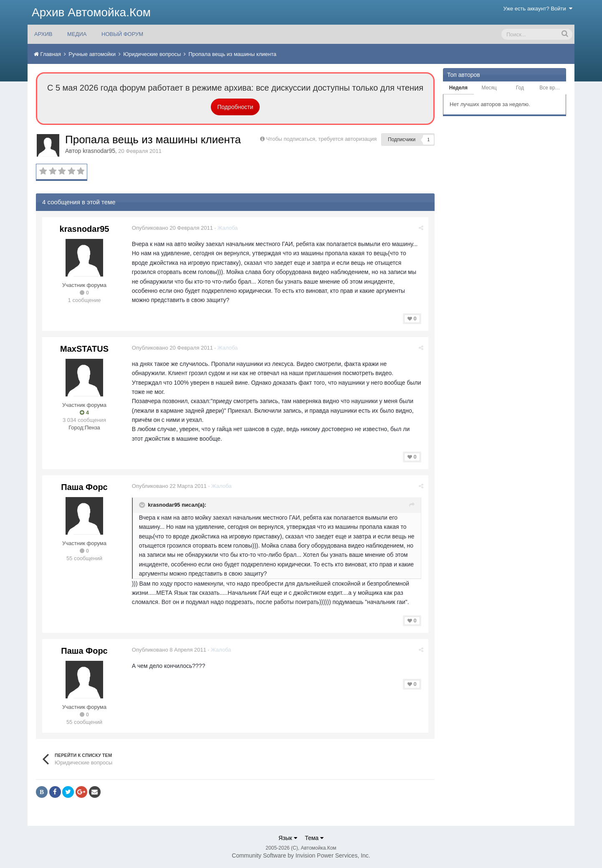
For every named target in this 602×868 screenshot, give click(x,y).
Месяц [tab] (489, 88)
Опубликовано (173, 228)
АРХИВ (43, 34)
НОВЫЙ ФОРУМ (122, 34)
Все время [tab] (551, 88)
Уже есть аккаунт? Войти (538, 9)
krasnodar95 (99, 151)
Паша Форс (84, 487)
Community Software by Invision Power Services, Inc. (301, 855)
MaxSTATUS (84, 349)
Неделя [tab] (458, 88)
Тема (314, 838)
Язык (288, 838)
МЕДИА (77, 34)
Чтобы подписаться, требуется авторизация (321, 139)
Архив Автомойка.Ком (91, 12)
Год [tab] (520, 88)
